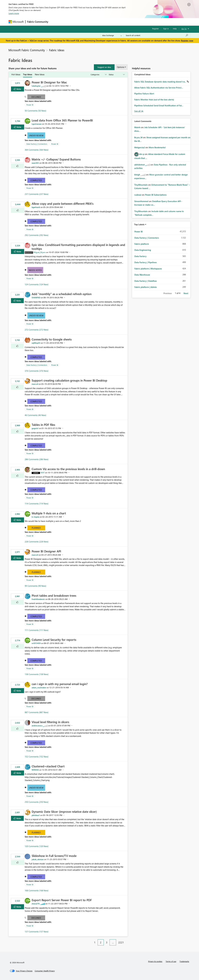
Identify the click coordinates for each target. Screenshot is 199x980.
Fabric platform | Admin (146, 287)
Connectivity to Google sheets (52, 339)
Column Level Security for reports (54, 640)
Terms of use (171, 961)
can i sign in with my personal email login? (60, 684)
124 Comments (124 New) (37, 284)
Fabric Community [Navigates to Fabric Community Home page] (38, 22)
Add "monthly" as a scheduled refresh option (62, 294)
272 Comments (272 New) (37, 330)
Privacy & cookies (155, 961)
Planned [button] (36, 528)
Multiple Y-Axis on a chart (49, 513)
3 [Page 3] (107, 942)
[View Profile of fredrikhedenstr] (38, 599)
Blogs (103, 22)
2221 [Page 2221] (121, 942)
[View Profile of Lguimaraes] (37, 124)
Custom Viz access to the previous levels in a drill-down (68, 469)
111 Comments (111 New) (37, 630)
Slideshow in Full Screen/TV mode (54, 856)
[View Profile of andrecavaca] (37, 726)
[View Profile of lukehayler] (36, 86)
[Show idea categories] (98, 75)
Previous (168, 293)
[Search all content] (157, 35)
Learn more (14, 13)
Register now (187, 41)
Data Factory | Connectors (37, 144)
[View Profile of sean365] (35, 163)
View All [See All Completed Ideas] (139, 111)
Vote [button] (18, 89)
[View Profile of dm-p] (142, 154)
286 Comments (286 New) (37, 459)
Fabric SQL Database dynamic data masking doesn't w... (161, 82)
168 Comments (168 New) (37, 890)
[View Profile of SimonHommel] (141, 201)
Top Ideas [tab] (28, 74)
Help (175, 29)
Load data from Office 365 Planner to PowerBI (62, 120)
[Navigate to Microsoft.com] (16, 22)
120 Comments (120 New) (37, 846)
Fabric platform (142, 244)
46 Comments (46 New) (35, 415)
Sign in (166, 29)
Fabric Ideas (57, 50)
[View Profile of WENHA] (35, 770)
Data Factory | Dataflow (146, 281)
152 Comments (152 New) (37, 757)
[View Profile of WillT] (43, 473)
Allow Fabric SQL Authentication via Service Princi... (159, 88)
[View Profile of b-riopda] (35, 517)
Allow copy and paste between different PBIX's (63, 203)
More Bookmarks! (157, 147)
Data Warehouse (142, 275)
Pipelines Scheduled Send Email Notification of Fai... (159, 105)
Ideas (78, 22)
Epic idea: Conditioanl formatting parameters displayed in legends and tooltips (78, 247)
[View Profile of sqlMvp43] (36, 343)
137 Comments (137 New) (37, 932)
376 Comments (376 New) (37, 371)
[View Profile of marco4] (35, 384)
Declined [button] (36, 97)
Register (156, 29)
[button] (104, 67)
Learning (114, 22)
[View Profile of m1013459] (36, 643)
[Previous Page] (90, 940)
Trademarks (184, 961)
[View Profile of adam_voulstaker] (39, 687)
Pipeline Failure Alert (144, 94)
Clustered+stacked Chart (48, 766)
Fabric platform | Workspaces (148, 269)
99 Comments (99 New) (35, 586)
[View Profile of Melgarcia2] (140, 147)
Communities (90, 22)
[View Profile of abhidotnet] (139, 165)
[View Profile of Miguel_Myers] (40, 252)
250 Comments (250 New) (37, 802)
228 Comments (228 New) (37, 542)
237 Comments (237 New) (37, 194)
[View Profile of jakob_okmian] (38, 859)
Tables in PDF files (43, 425)
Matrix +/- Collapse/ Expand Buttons (56, 159)
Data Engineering (143, 250)
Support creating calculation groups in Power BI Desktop (69, 380)
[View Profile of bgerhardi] (36, 207)
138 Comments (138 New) (37, 674)
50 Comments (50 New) (35, 111)
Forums (55, 22)
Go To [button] (184, 29)
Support (125, 22)
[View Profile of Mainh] (137, 127)
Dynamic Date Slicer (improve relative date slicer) (64, 812)
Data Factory (140, 256)
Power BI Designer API (46, 551)
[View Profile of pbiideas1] (36, 815)
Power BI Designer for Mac (49, 82)
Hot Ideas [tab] (16, 74)
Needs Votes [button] (35, 270)
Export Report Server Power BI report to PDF (62, 900)
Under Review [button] (36, 135)
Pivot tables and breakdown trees (54, 595)
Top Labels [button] (139, 224)
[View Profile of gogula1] (35, 428)
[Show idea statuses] (117, 75)
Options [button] (121, 67)
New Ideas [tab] (40, 74)
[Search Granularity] (112, 35)
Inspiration (67, 22)
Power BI (30, 105)
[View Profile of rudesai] (138, 195)
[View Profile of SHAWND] (36, 297)
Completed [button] (36, 180)
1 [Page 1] (95, 942)
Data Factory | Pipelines (146, 262)
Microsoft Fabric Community (27, 50)
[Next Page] (127, 940)
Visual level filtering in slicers (50, 722)
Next (186, 293)
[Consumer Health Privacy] (45, 971)
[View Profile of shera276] (36, 904)
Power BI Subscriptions (156, 195)
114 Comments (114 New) (37, 504)
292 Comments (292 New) (37, 235)
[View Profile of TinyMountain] (141, 185)
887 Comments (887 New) (37, 712)
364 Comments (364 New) (37, 150)
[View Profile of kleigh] (137, 175)
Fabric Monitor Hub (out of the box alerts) (154, 100)
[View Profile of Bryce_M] (138, 137)
